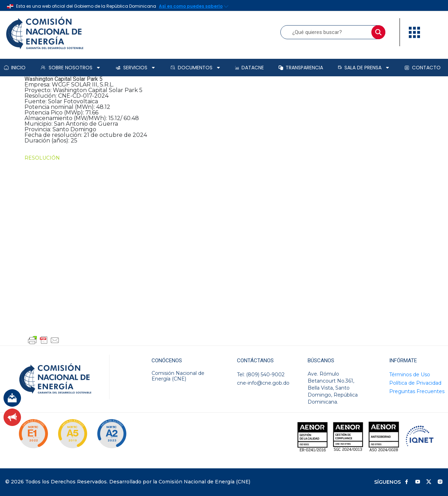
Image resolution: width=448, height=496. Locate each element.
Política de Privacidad (415, 383)
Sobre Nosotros (70, 68)
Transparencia (301, 68)
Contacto (422, 68)
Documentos (196, 68)
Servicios (136, 68)
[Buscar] (378, 32)
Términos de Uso (410, 375)
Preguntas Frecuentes (417, 391)
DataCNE (250, 68)
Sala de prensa (364, 68)
